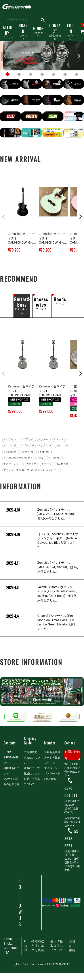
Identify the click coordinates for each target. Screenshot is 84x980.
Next (79, 56)
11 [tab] (59, 82)
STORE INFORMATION (11, 758)
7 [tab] (76, 74)
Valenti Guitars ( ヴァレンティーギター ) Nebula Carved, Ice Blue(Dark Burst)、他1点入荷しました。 (41, 594)
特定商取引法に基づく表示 (38, 946)
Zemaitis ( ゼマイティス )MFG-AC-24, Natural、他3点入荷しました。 (42, 567)
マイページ (51, 768)
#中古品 (32, 464)
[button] (4, 217)
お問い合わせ (55, 32)
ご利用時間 (31, 752)
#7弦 (40, 458)
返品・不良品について (32, 782)
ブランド (23, 32)
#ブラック (28, 439)
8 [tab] (25, 82)
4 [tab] (42, 74)
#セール (47, 464)
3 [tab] (31, 74)
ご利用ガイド (38, 32)
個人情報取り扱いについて (57, 946)
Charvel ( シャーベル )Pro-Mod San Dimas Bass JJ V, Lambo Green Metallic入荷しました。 (41, 622)
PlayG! (25, 946)
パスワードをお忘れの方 (52, 776)
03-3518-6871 (72, 839)
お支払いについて (32, 760)
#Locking (27, 452)
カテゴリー (7, 32)
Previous (5, 56)
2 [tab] (19, 74)
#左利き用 (63, 464)
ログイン (70, 32)
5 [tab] (53, 74)
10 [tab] (48, 82)
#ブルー (44, 439)
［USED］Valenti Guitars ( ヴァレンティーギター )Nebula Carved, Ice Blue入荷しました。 (42, 541)
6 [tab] (65, 74)
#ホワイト (10, 439)
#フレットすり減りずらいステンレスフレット (31, 470)
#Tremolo (55, 458)
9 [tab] (36, 82)
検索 (43, 20)
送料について (32, 768)
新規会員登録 (52, 752)
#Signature (45, 452)
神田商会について (11, 771)
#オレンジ (10, 445)
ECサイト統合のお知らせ (11, 782)
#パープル (28, 445)
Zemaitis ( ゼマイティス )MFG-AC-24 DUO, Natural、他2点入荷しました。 (41, 514)
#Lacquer (10, 452)
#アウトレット (13, 464)
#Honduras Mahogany (18, 458)
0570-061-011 (71, 792)
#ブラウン (45, 445)
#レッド (59, 439)
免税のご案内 (72, 946)
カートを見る (52, 758)
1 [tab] (8, 74)
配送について (32, 774)
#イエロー (63, 445)
